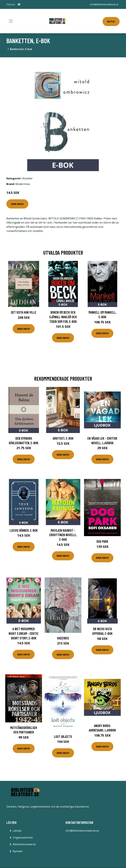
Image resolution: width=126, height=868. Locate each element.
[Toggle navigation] (11, 21)
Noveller (27, 178)
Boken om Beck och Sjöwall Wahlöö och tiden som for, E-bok (63, 317)
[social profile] (19, 4)
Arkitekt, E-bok (63, 438)
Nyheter (18, 851)
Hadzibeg (63, 638)
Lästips (17, 831)
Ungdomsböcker (23, 838)
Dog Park (102, 541)
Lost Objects (63, 736)
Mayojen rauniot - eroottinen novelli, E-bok (63, 535)
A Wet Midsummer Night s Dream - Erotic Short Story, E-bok (24, 633)
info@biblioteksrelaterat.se (104, 4)
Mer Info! (17, 204)
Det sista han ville (24, 312)
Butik (111, 21)
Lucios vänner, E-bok (24, 530)
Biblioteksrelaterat (24, 844)
